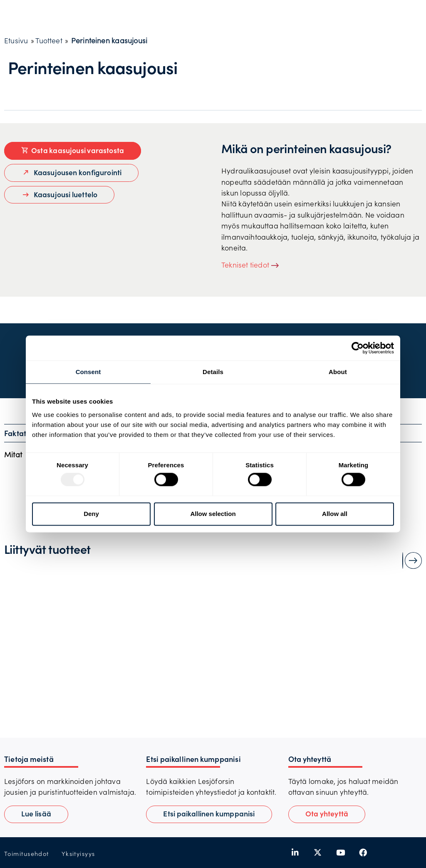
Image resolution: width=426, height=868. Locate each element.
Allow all (335, 514)
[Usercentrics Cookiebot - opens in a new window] (358, 348)
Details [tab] (213, 372)
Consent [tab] (88, 372)
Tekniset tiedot (245, 265)
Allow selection (213, 514)
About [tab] (338, 372)
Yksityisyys (78, 854)
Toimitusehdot (27, 854)
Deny (91, 514)
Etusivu (16, 40)
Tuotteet (49, 40)
